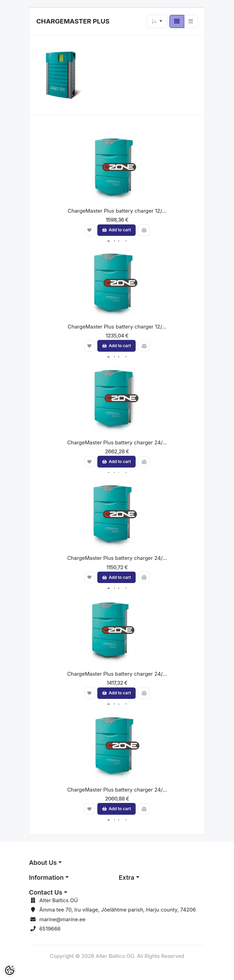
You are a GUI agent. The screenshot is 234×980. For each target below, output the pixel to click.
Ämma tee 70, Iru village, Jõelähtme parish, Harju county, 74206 (118, 910)
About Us (43, 863)
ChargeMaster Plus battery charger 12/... (117, 211)
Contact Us (46, 892)
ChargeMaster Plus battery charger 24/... (117, 442)
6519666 (50, 929)
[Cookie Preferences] (10, 970)
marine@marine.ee (62, 919)
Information (46, 877)
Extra (126, 877)
